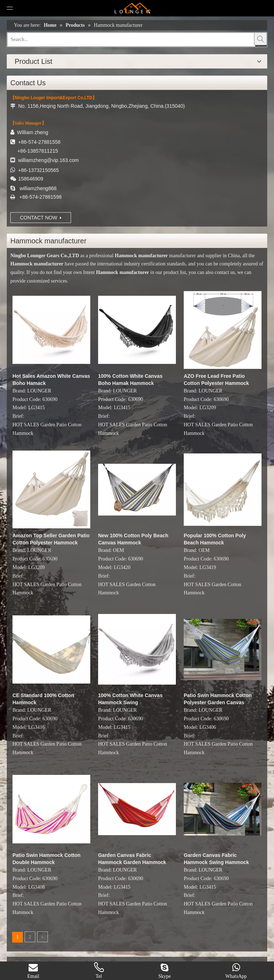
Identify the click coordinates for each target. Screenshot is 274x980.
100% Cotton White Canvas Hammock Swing (130, 699)
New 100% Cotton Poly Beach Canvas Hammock (133, 539)
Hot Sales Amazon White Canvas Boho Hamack (51, 380)
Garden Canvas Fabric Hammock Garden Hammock (132, 859)
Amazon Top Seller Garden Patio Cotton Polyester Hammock (51, 539)
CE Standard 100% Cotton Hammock (43, 699)
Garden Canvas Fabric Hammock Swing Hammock (216, 859)
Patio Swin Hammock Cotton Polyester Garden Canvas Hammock (218, 699)
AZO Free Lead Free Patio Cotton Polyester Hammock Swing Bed (216, 380)
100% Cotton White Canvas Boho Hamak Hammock (130, 380)
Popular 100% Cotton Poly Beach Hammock (215, 539)
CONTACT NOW (41, 218)
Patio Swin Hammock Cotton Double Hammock (47, 859)
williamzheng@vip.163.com (49, 160)
